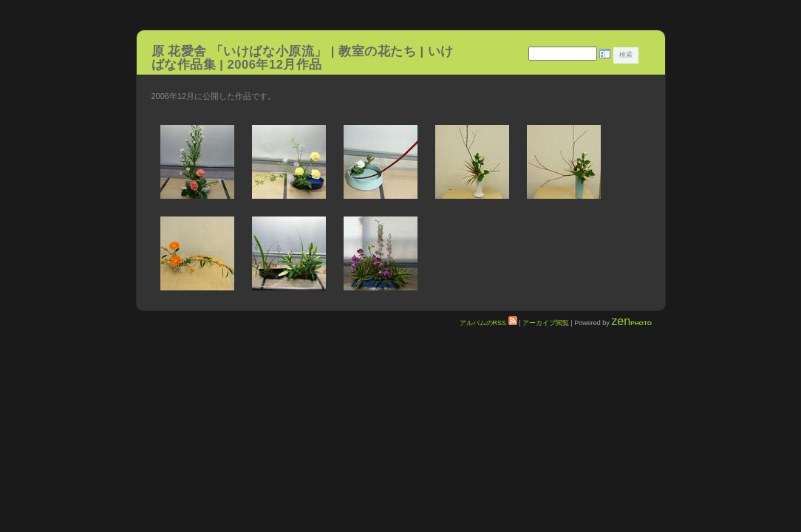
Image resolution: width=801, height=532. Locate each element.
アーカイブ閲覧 (546, 323)
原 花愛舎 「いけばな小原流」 (239, 51)
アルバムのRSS (488, 323)
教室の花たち (377, 51)
